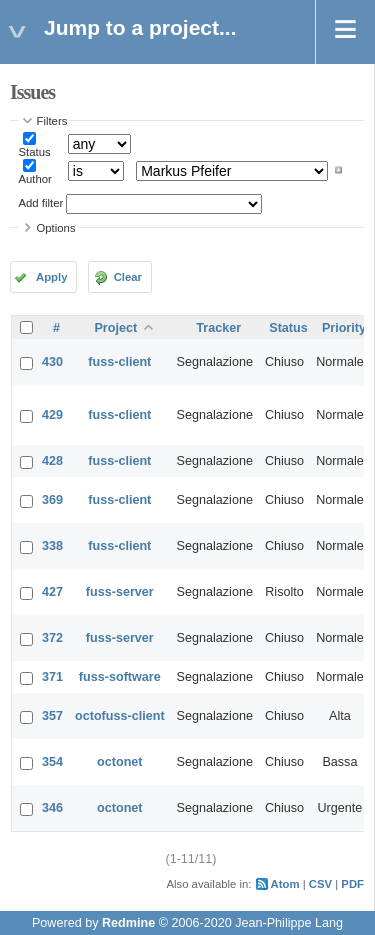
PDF (352, 884)
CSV (320, 884)
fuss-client (119, 362)
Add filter (41, 203)
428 (52, 461)
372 (52, 638)
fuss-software (120, 677)
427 (52, 592)
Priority (344, 328)
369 (52, 500)
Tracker (218, 328)
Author (35, 179)
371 (52, 677)
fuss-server (120, 592)
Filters (52, 121)
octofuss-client (120, 716)
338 (52, 546)
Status (35, 152)
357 (52, 716)
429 (52, 415)
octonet (119, 762)
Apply (51, 277)
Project (115, 328)
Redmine (128, 923)
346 (52, 808)
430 (52, 362)
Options (56, 228)
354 (52, 762)
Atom (285, 884)
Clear (128, 277)
